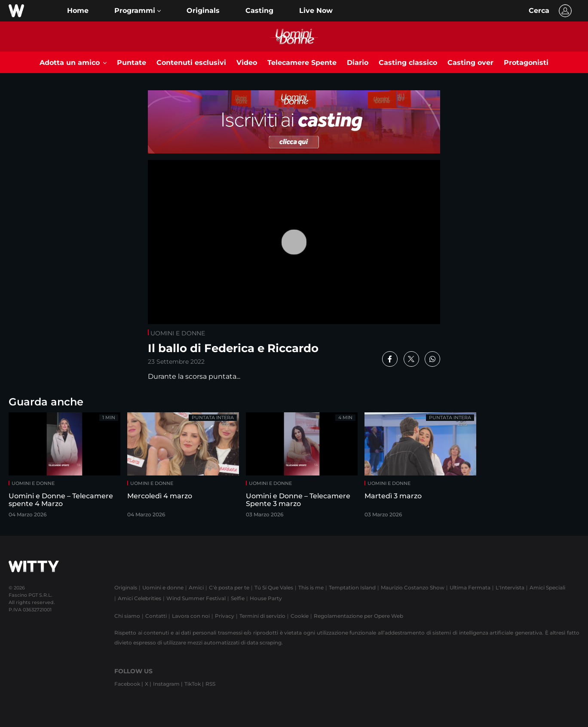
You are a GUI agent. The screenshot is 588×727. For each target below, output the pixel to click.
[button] (138, 11)
